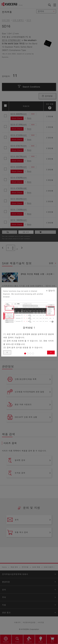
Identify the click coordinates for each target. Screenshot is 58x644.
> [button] (51, 352)
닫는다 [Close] (50, 291)
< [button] (7, 352)
